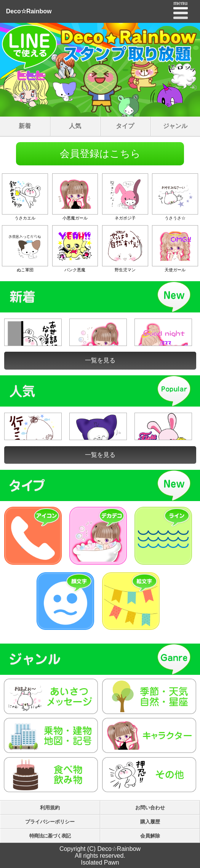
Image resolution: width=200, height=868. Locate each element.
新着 (25, 126)
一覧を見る (100, 360)
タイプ (125, 126)
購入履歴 (150, 822)
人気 (75, 126)
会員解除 (150, 836)
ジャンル (175, 126)
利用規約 (50, 808)
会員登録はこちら (100, 154)
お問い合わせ (150, 808)
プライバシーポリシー (50, 822)
